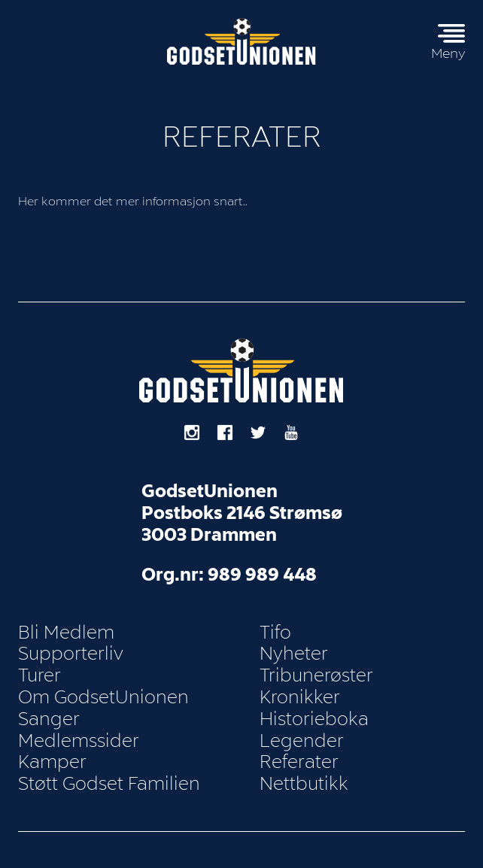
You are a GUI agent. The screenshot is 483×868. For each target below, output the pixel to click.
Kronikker (300, 697)
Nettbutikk (304, 784)
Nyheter (294, 654)
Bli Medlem (66, 633)
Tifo (275, 633)
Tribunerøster (316, 675)
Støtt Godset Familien (109, 784)
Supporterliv (71, 654)
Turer (39, 675)
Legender (302, 741)
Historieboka (314, 719)
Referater (299, 762)
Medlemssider (79, 741)
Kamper (52, 762)
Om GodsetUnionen (103, 697)
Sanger (49, 719)
